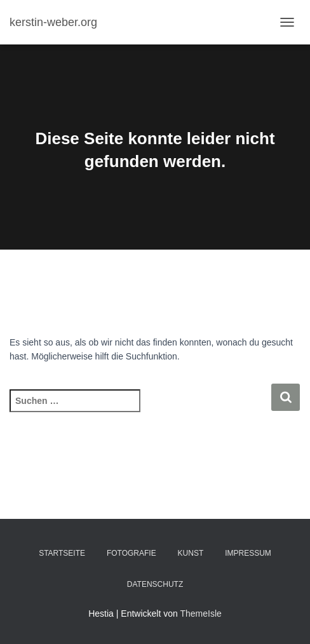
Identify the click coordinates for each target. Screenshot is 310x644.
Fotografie (131, 553)
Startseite (62, 553)
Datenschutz (155, 584)
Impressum (248, 553)
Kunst (191, 553)
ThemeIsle (200, 614)
